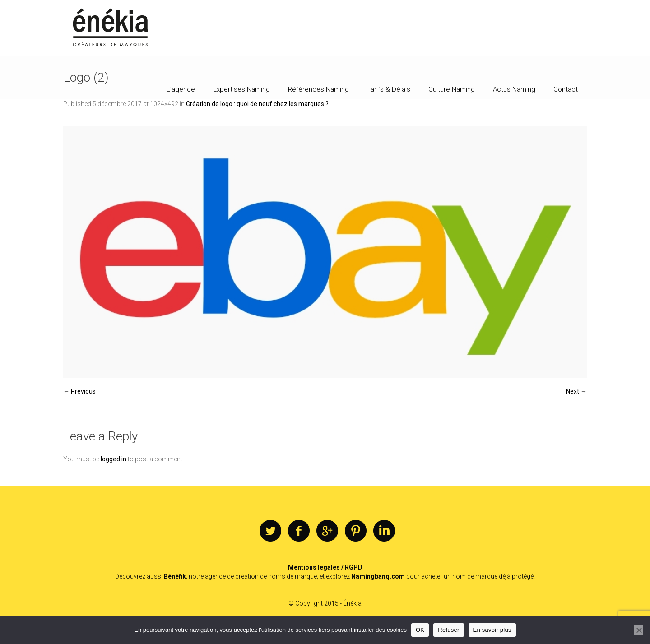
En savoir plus (492, 630)
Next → (576, 391)
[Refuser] (639, 630)
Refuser (448, 630)
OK (420, 630)
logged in (114, 459)
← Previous (79, 391)
